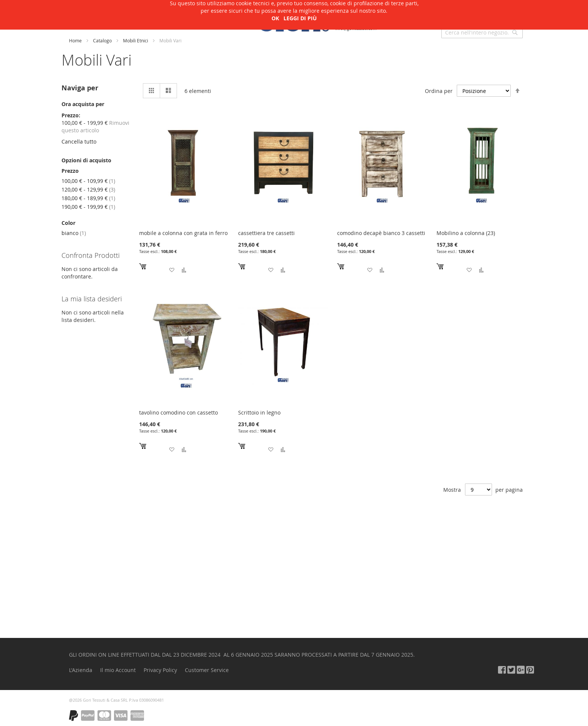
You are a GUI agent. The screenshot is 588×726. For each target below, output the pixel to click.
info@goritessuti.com (356, 28)
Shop (78, 20)
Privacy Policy (160, 670)
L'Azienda (110, 20)
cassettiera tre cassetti (266, 233)
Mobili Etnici (136, 40)
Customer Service (207, 670)
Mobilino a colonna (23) (466, 233)
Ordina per (439, 91)
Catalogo (103, 40)
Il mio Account (118, 670)
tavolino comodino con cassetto (178, 412)
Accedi (492, 15)
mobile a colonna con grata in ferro (183, 233)
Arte (141, 20)
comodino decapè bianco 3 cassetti (381, 233)
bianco (74, 233)
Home (76, 40)
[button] (172, 270)
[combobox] (482, 32)
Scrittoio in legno (259, 412)
